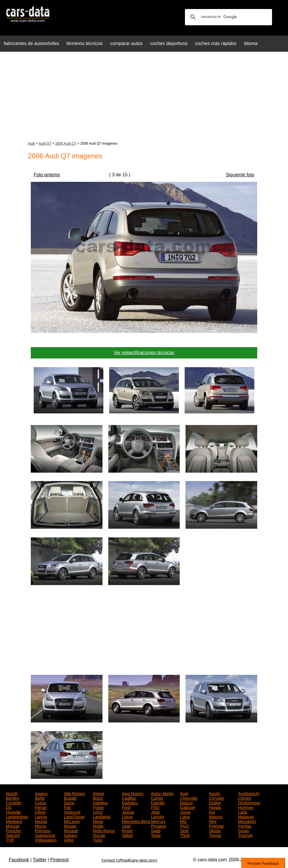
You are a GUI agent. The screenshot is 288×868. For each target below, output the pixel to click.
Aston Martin (162, 793)
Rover (127, 830)
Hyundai (13, 812)
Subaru (70, 835)
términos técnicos (85, 43)
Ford (126, 807)
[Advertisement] (144, 97)
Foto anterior (47, 175)
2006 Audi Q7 (66, 144)
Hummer (246, 807)
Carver (157, 798)
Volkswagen (46, 840)
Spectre (13, 835)
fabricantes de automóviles (31, 43)
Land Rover (74, 816)
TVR (10, 840)
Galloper (188, 807)
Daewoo (100, 802)
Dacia (69, 802)
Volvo (69, 840)
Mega (98, 821)
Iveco (98, 812)
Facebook (19, 860)
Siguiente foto (240, 175)
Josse (185, 812)
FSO (155, 807)
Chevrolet (189, 798)
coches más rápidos (216, 43)
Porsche (13, 830)
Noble (98, 826)
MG (183, 821)
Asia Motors (133, 793)
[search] (228, 17)
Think (185, 835)
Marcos (216, 816)
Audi (31, 144)
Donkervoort (249, 802)
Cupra (40, 802)
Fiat (67, 807)
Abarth (12, 793)
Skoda (215, 830)
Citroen (245, 798)
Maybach (14, 821)
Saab (156, 830)
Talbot (127, 835)
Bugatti (70, 798)
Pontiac (245, 826)
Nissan (70, 826)
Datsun (186, 802)
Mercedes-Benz (136, 821)
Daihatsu (130, 802)
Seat (184, 830)
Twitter (40, 860)
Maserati (246, 816)
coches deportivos (169, 43)
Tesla (156, 835)
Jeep (155, 812)
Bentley (13, 798)
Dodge (215, 802)
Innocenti (72, 812)
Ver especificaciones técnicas (144, 353)
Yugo (98, 840)
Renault (71, 830)
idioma (251, 43)
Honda (215, 807)
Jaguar (128, 812)
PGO (184, 826)
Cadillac (129, 798)
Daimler (158, 802)
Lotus (185, 816)
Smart (243, 830)
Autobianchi (249, 793)
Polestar (216, 826)
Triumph (245, 835)
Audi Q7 (45, 144)
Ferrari (41, 807)
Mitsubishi (247, 821)
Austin (215, 793)
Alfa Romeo (74, 793)
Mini (213, 821)
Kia (212, 812)
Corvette (14, 802)
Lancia (41, 816)
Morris (40, 826)
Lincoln (157, 816)
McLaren (72, 821)
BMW (40, 798)
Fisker (98, 807)
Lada (243, 812)
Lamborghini (17, 816)
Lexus (127, 816)
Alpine (99, 793)
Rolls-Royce (104, 830)
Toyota (215, 835)
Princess (43, 830)
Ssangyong (45, 835)
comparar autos (126, 43)
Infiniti (40, 812)
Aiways (41, 793)
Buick (98, 798)
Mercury (158, 821)
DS (9, 807)
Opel (126, 826)
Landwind (102, 816)
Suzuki (99, 835)
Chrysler (217, 798)
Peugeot (159, 826)
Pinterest (59, 860)
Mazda (41, 821)
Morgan (13, 826)
